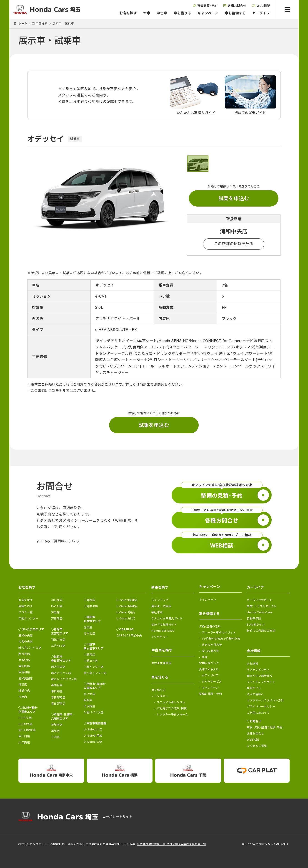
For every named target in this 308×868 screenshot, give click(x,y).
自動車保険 (254, 618)
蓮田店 (88, 627)
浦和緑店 (24, 666)
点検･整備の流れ (210, 626)
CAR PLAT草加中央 (129, 635)
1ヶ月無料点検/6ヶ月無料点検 (221, 639)
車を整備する (235, 13)
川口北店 (57, 600)
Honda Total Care (259, 612)
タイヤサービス (212, 682)
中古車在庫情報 (161, 663)
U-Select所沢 (126, 618)
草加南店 (57, 725)
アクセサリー (160, 637)
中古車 (162, 13)
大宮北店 (24, 660)
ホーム (23, 23)
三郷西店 (89, 600)
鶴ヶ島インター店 (95, 673)
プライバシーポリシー (261, 706)
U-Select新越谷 (127, 600)
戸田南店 (57, 618)
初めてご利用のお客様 (261, 631)
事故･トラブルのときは (262, 606)
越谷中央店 (58, 667)
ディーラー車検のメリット (219, 633)
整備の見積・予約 (210, 694)
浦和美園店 (25, 678)
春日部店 (57, 691)
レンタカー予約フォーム (172, 714)
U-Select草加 (93, 736)
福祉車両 (157, 612)
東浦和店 (24, 672)
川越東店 (89, 655)
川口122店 (25, 718)
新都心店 (24, 691)
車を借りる (182, 13)
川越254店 (91, 661)
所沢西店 (89, 706)
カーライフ (261, 13)
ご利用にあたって (258, 713)
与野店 (23, 697)
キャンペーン (208, 13)
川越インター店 (94, 667)
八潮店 (55, 737)
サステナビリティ (258, 670)
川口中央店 (25, 724)
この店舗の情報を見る (234, 244)
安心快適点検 (210, 651)
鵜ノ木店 (89, 694)
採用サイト (254, 688)
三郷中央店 (91, 606)
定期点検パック (209, 663)
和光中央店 (58, 640)
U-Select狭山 (126, 612)
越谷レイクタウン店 (64, 679)
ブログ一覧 (25, 612)
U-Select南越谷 (127, 606)
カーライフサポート (260, 600)
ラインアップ (160, 600)
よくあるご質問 (257, 746)
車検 (205, 657)
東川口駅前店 (27, 730)
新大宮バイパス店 (30, 648)
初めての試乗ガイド (164, 625)
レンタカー (161, 696)
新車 (147, 13)
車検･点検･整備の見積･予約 (265, 727)
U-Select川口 (93, 729)
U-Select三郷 (93, 742)
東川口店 (24, 736)
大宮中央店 (25, 642)
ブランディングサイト (261, 682)
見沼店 (23, 684)
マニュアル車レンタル (171, 702)
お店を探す (128, 13)
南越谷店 (57, 685)
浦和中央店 (25, 635)
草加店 (55, 731)
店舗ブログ (25, 606)
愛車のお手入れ (209, 669)
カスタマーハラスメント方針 (265, 700)
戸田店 (55, 612)
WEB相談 (253, 740)
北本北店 (89, 633)
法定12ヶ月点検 (212, 645)
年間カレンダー (28, 618)
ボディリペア (210, 675)
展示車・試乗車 (161, 606)
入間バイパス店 (94, 712)
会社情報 (253, 664)
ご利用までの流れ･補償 (172, 708)
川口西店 (24, 742)
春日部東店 (58, 704)
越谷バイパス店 (61, 673)
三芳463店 (58, 646)
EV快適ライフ (256, 625)
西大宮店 (24, 654)
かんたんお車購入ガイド (167, 618)
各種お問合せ (255, 734)
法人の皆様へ (255, 694)
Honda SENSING (163, 631)
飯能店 (88, 700)
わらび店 (57, 606)
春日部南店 (58, 697)
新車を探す (40, 23)
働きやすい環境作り (260, 676)
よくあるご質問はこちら (56, 541)
